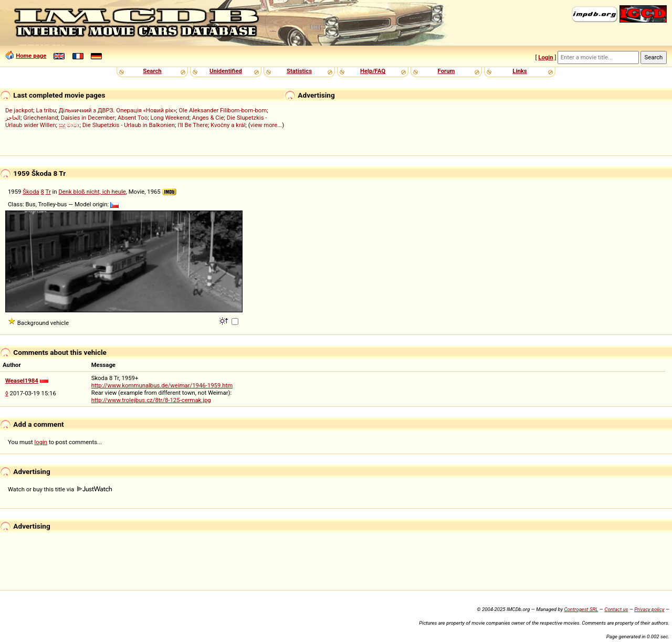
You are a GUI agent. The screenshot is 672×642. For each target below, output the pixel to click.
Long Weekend (170, 118)
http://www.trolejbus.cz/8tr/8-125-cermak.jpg (151, 400)
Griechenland (40, 118)
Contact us (616, 609)
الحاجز (13, 118)
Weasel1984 (22, 381)
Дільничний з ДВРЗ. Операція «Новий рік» (118, 110)
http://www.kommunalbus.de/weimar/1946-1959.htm (162, 385)
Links (519, 71)
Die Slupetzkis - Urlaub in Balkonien (129, 125)
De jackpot (19, 110)
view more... (266, 125)
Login (545, 57)
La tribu (46, 110)
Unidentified (226, 71)
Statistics (299, 71)
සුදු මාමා (69, 125)
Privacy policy (649, 609)
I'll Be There (193, 125)
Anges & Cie (208, 118)
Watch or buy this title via (60, 489)
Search (152, 71)
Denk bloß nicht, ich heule (92, 192)
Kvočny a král (228, 125)
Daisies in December (88, 118)
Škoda (31, 192)
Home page (31, 56)
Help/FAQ (373, 71)
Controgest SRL (581, 609)
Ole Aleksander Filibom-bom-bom (223, 110)
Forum (447, 71)
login (41, 442)
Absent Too (133, 118)
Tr (48, 192)
